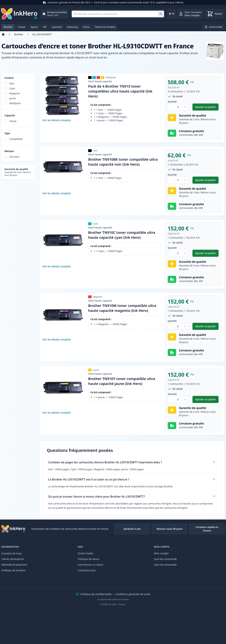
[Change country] (172, 14)
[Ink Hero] (19, 14)
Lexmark (57, 27)
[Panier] (215, 14)
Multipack (15, 103)
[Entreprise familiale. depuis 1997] (54, 14)
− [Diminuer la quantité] (171, 107)
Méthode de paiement (14, 565)
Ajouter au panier (207, 108)
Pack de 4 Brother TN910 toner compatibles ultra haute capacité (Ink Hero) (120, 91)
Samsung (72, 27)
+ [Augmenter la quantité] (185, 107)
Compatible (16, 139)
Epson (34, 27)
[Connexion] (190, 14)
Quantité (172, 102)
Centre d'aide (85, 553)
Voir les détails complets (57, 120)
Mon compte (161, 553)
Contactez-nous (87, 570)
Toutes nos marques (105, 27)
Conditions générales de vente (133, 594)
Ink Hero (14, 157)
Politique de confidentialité (96, 594)
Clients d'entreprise (13, 559)
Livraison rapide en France (207, 529)
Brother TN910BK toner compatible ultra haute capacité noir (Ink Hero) (123, 162)
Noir (12, 83)
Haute (13, 121)
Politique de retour (89, 559)
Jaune (13, 98)
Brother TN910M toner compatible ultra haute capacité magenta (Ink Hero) (122, 308)
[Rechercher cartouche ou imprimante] (161, 14)
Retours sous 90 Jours (170, 529)
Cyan (12, 88)
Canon (22, 27)
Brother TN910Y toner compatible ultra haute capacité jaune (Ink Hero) (122, 381)
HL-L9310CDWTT (42, 34)
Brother (8, 27)
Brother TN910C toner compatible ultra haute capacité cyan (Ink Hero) (122, 235)
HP (45, 27)
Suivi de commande (165, 559)
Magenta (15, 93)
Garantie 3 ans (132, 529)
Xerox (86, 27)
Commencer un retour (91, 565)
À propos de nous (12, 553)
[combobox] (118, 14)
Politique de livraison (14, 570)
